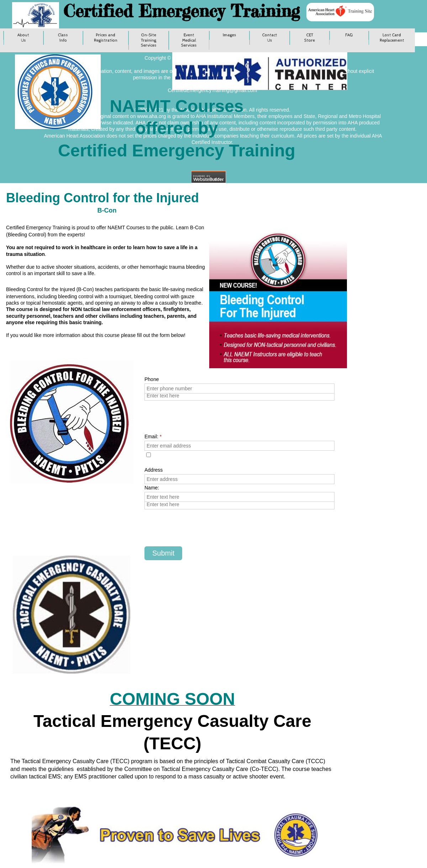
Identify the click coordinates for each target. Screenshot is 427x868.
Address (154, 470)
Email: (153, 436)
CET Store (310, 38)
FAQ (349, 35)
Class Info (63, 38)
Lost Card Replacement (392, 38)
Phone (152, 379)
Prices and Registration (106, 38)
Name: (152, 488)
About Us (23, 38)
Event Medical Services (189, 40)
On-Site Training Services (149, 40)
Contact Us (270, 38)
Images (230, 35)
